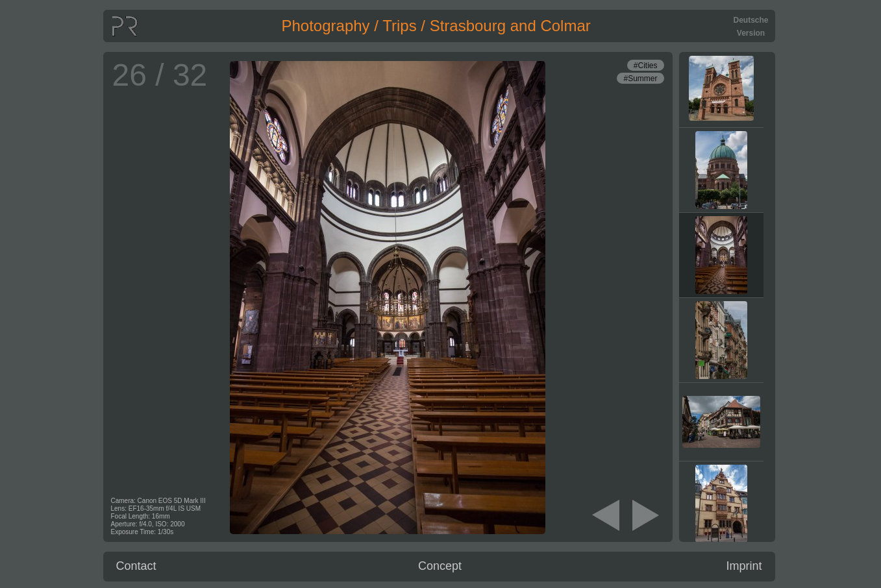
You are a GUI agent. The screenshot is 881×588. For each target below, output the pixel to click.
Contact (136, 566)
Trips (399, 26)
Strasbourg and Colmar (510, 26)
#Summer (640, 79)
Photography (326, 26)
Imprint (744, 566)
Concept (440, 566)
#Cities (646, 66)
